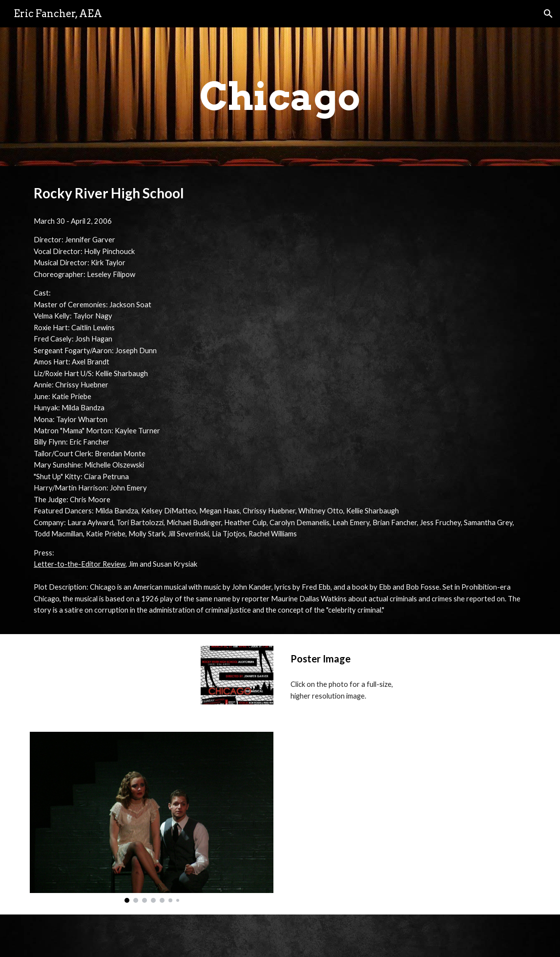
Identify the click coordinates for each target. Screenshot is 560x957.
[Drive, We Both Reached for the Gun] (408, 813)
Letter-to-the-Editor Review (80, 564)
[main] (280, 97)
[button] (548, 14)
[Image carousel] (152, 817)
